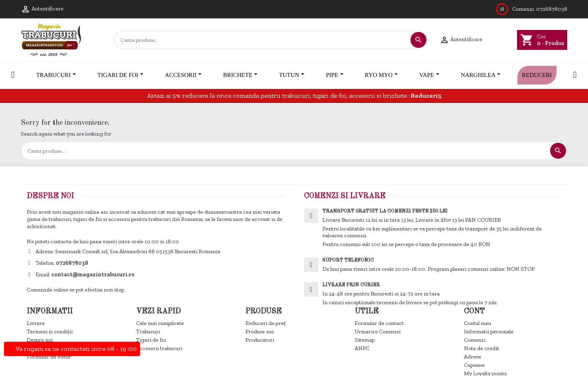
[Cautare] (262, 40)
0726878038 (552, 9)
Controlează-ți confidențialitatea (72, 240)
